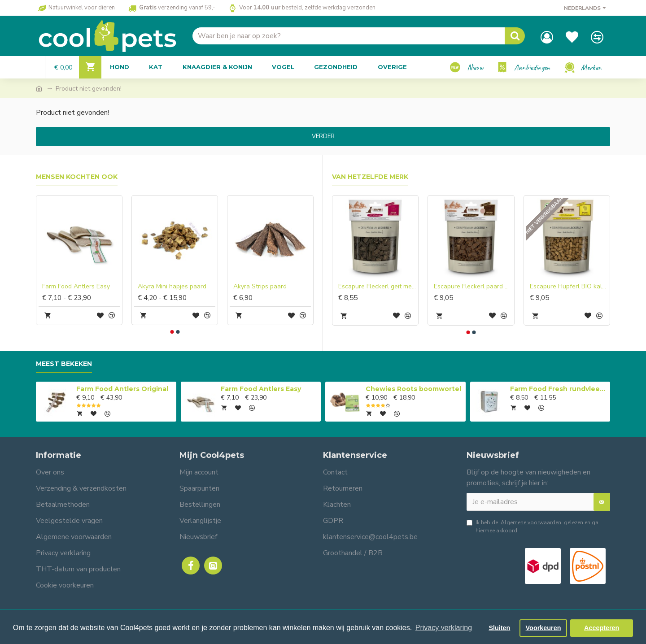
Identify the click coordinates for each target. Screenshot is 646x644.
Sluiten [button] (499, 628)
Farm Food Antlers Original (122, 389)
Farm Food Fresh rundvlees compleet (559, 389)
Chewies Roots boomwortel (413, 389)
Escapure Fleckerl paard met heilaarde (473, 287)
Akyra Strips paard (260, 287)
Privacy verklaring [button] (444, 628)
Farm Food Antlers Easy (76, 287)
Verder (323, 136)
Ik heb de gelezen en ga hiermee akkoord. (533, 526)
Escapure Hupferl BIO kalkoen (569, 287)
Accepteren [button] (602, 628)
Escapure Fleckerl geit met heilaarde (377, 287)
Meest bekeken (64, 364)
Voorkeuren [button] (543, 628)
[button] (172, 332)
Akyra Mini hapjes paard (172, 287)
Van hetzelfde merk (370, 177)
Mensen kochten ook (77, 177)
